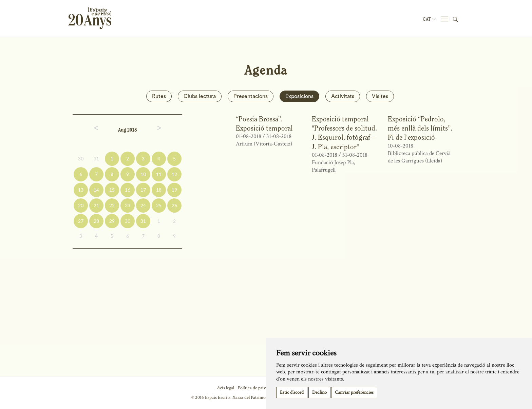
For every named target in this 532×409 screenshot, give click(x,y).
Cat (429, 19)
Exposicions (299, 96)
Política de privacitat (257, 388)
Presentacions (251, 96)
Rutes (159, 96)
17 (143, 190)
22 (112, 205)
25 (159, 205)
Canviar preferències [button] (354, 392)
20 (81, 205)
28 (96, 221)
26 (174, 205)
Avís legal (225, 388)
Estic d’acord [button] (292, 392)
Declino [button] (319, 392)
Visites (380, 96)
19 (174, 190)
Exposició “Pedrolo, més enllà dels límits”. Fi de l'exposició (420, 128)
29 (112, 221)
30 (81, 159)
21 (96, 205)
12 (174, 174)
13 (81, 190)
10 (143, 174)
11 (159, 174)
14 (96, 190)
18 (159, 190)
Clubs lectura (200, 96)
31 (96, 159)
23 (128, 205)
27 (81, 221)
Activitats (343, 96)
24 (143, 205)
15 (112, 190)
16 (128, 190)
